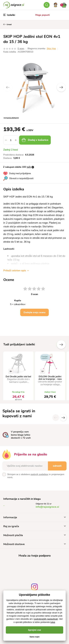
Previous (8, 87)
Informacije (34, 517)
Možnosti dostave (34, 544)
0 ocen (21, 49)
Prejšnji (51, 345)
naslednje (61, 345)
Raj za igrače (34, 526)
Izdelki (9, 15)
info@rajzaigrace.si (47, 507)
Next (61, 87)
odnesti (57, 466)
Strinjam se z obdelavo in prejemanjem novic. (36, 476)
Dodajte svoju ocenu (34, 312)
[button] (16, 140)
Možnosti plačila (34, 535)
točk (29, 167)
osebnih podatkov (39, 474)
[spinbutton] (11, 140)
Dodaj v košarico (35, 140)
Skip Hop (51, 49)
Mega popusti (43, 15)
